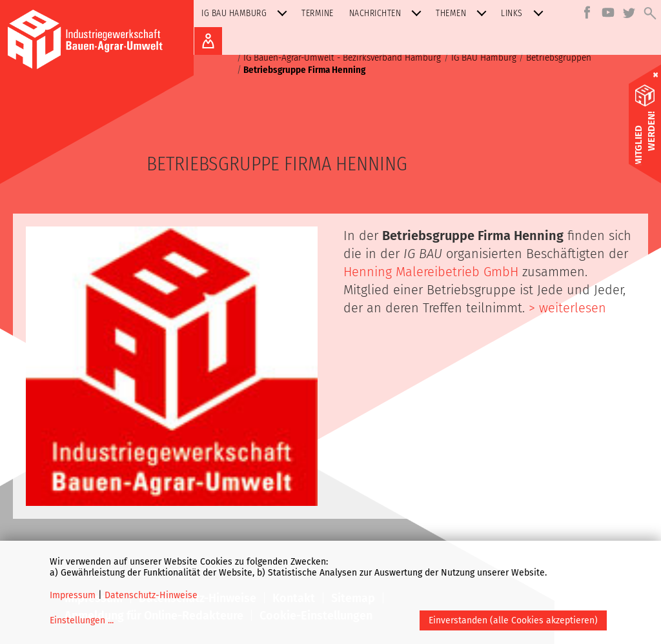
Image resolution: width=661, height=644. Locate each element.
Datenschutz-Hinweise (151, 595)
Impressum (73, 595)
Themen (464, 13)
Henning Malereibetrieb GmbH (433, 272)
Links (525, 13)
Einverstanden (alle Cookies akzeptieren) (513, 620)
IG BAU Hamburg (247, 13)
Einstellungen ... (82, 620)
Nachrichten (388, 13)
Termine (318, 13)
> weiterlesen (567, 308)
